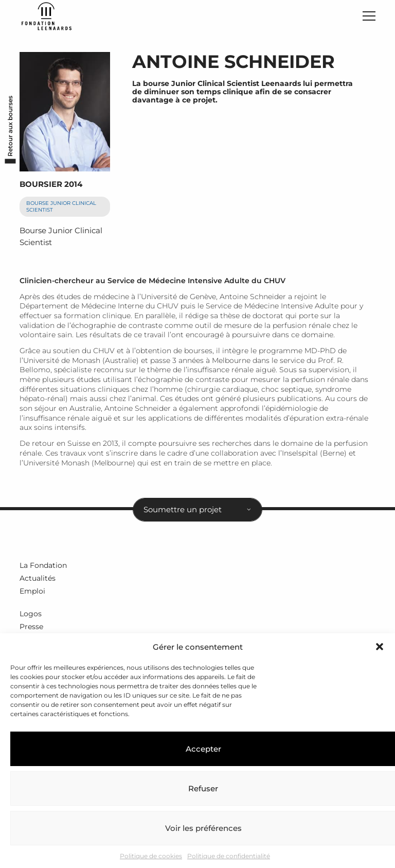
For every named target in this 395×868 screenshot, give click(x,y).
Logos (31, 614)
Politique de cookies (151, 856)
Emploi (32, 591)
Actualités (38, 578)
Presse (31, 627)
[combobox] (197, 510)
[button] (380, 647)
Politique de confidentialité (229, 856)
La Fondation (43, 565)
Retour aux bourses (10, 126)
